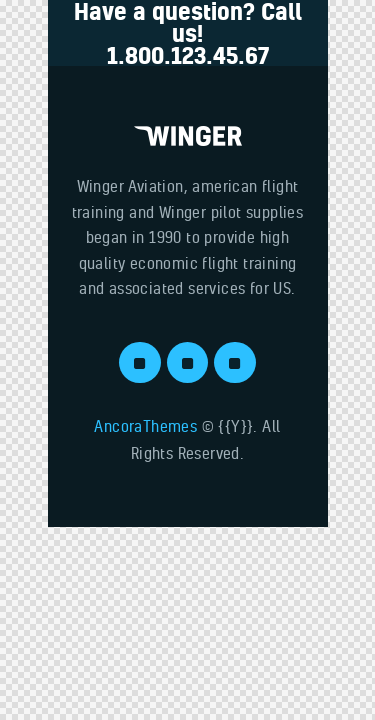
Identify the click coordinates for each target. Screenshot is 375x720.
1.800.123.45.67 (188, 55)
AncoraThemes (145, 426)
